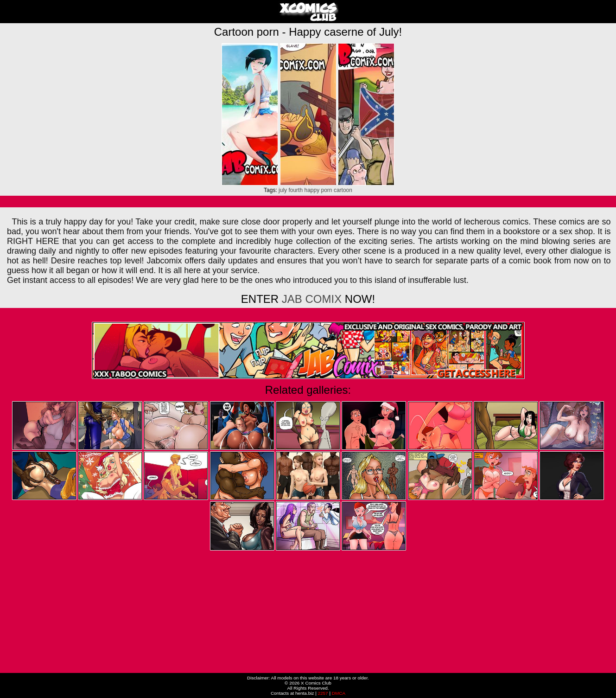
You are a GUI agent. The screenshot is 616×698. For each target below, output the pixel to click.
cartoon (343, 190)
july (283, 190)
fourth (295, 190)
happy (312, 190)
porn (327, 190)
